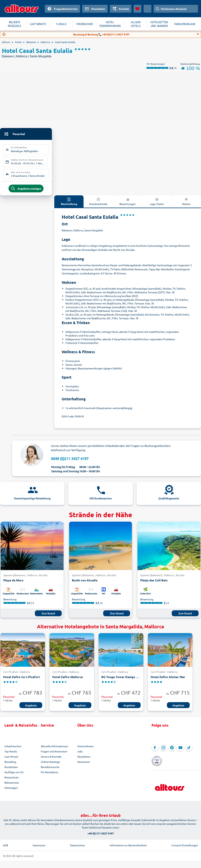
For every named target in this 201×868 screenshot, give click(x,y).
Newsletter (84, 759)
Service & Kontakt (51, 759)
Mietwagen (11, 791)
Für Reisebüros (49, 775)
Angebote (31, 708)
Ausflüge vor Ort (14, 775)
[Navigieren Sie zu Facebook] (155, 751)
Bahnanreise (12, 785)
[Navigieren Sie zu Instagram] (163, 751)
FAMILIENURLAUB (185, 24)
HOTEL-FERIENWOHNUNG (110, 24)
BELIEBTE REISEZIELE (14, 24)
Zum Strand (48, 616)
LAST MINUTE (38, 24)
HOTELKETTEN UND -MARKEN (159, 24)
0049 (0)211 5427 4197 (70, 461)
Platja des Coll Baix (154, 583)
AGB (5, 842)
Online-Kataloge (50, 765)
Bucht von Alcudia (85, 583)
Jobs (80, 754)
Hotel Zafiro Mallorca (68, 680)
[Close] (198, 34)
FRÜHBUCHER (85, 24)
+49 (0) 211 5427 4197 (101, 831)
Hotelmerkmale (98, 204)
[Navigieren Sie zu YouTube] (180, 751)
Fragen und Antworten (54, 754)
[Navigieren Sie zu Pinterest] (172, 751)
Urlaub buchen (13, 749)
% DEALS (61, 24)
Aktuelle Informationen (54, 749)
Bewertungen (128, 204)
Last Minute (11, 759)
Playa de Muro (13, 583)
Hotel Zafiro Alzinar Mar (168, 680)
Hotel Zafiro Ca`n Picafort (21, 680)
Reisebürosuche (50, 770)
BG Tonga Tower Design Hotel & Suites (129, 680)
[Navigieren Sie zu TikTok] (189, 751)
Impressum (39, 842)
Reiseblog (10, 765)
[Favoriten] (137, 9)
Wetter (186, 204)
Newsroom (84, 765)
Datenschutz (78, 842)
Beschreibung (69, 204)
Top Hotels (11, 754)
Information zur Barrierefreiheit (128, 842)
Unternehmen (85, 749)
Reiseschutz (12, 780)
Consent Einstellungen (185, 842)
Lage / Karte (157, 204)
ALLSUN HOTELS (136, 24)
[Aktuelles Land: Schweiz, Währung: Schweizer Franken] (147, 9)
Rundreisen (11, 770)
